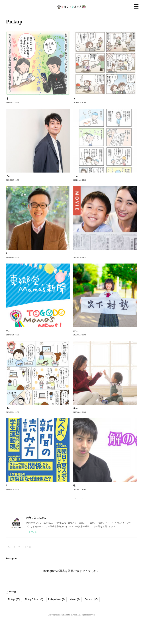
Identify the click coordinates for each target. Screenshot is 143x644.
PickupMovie (57, 623)
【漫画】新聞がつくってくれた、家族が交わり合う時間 (33, 99)
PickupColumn (34, 623)
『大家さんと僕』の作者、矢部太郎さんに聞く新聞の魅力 (34, 180)
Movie (75, 623)
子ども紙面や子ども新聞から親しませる (26, 343)
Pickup (14, 623)
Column (91, 623)
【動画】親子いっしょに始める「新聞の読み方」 (97, 261)
